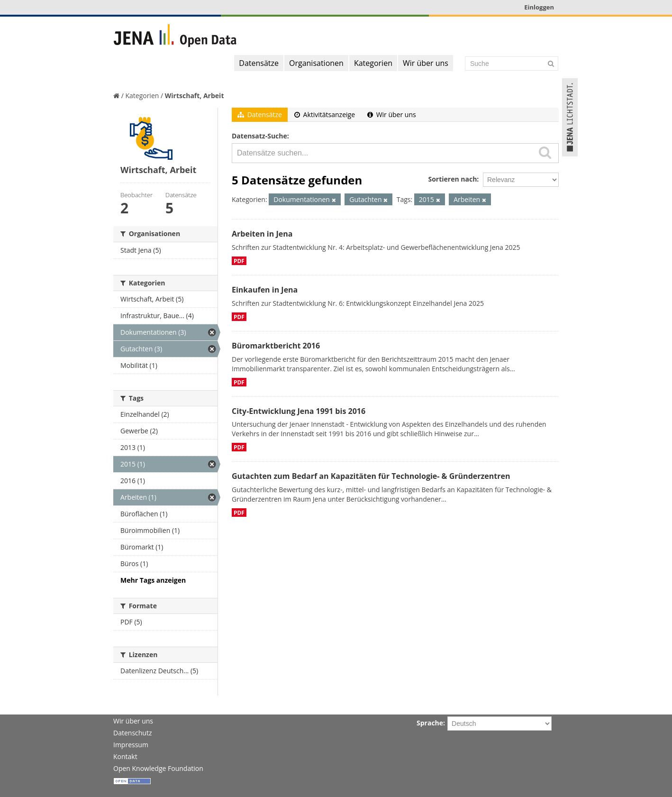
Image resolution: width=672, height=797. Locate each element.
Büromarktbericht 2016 (276, 346)
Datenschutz (132, 733)
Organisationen (316, 63)
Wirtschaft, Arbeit (195, 96)
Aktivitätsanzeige (325, 115)
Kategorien (373, 63)
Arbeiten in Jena (262, 234)
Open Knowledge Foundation (158, 768)
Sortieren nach (452, 179)
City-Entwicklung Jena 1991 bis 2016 (299, 411)
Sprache (430, 723)
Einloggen (539, 7)
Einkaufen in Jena (265, 290)
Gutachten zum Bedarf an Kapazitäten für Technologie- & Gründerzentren (371, 476)
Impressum (131, 745)
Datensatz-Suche (259, 136)
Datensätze (259, 63)
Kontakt (125, 756)
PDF (239, 261)
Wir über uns (426, 63)
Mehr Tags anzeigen (153, 580)
